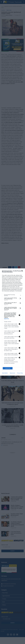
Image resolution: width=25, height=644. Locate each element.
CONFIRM (8, 368)
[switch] (20, 298)
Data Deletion (5, 373)
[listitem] (12, 295)
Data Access (12, 373)
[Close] (22, 271)
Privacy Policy (20, 373)
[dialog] (12, 322)
